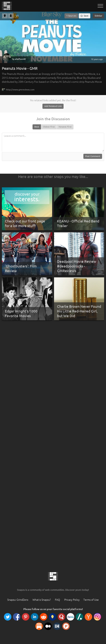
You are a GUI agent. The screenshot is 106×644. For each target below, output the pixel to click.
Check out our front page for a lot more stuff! (25, 223)
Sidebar (98, 16)
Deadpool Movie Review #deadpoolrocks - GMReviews (77, 266)
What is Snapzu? (42, 600)
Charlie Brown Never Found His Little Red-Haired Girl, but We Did (79, 311)
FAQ (57, 600)
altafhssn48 (20, 59)
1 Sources (71, 16)
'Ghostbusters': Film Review (21, 268)
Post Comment (93, 156)
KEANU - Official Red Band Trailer (78, 223)
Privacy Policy (72, 600)
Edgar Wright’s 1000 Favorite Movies (21, 313)
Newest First (65, 127)
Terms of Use (91, 600)
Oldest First (49, 127)
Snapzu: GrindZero (18, 600)
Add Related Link (53, 106)
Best (37, 127)
